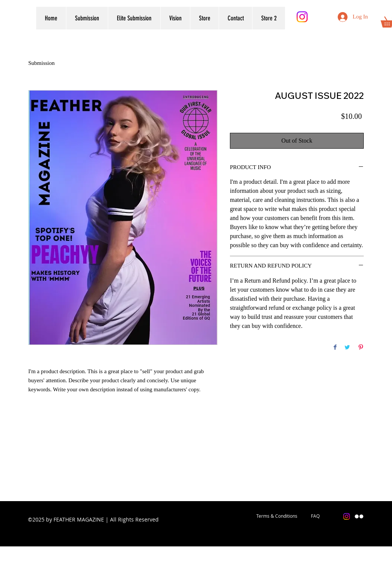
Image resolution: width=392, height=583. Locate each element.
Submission (41, 63)
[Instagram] (302, 17)
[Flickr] (321, 17)
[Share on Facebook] (335, 348)
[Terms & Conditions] (277, 516)
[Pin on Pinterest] (361, 348)
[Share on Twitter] (347, 348)
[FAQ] (315, 516)
